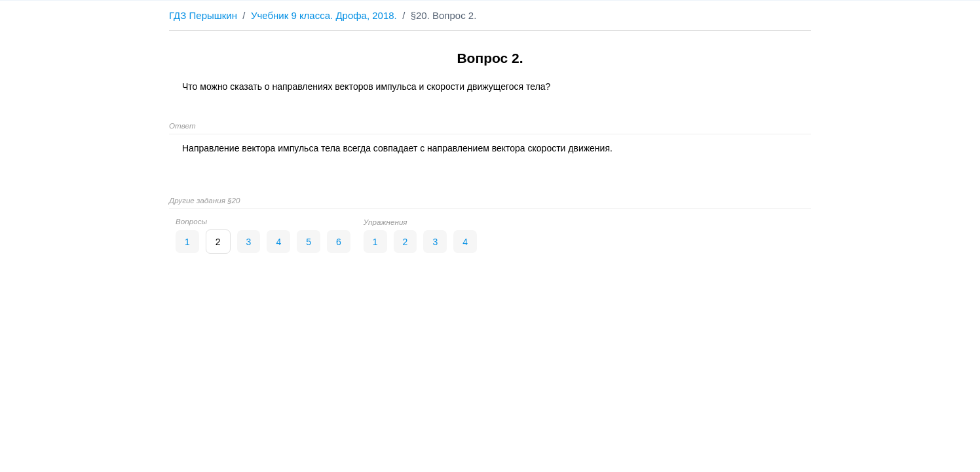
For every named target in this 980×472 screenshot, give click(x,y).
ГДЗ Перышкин (203, 15)
